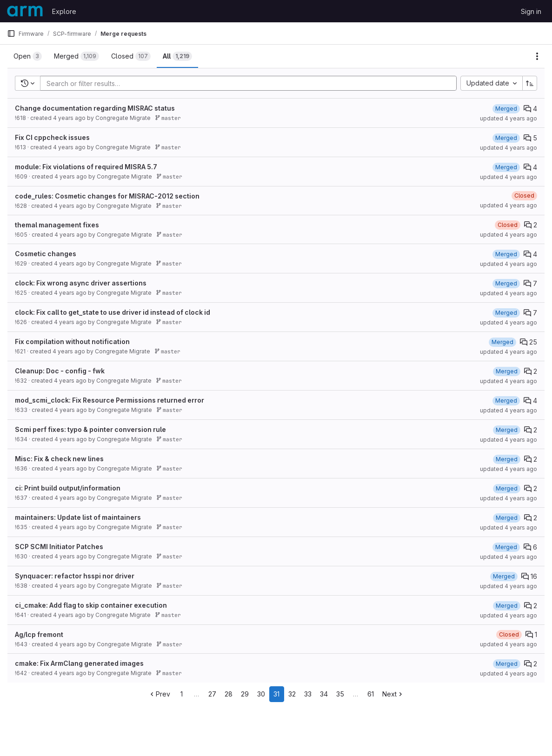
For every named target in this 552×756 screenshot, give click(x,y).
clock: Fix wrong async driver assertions (81, 283)
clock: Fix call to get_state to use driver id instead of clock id (113, 312)
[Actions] (537, 56)
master (168, 118)
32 (292, 694)
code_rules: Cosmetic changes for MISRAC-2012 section (107, 196)
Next (393, 694)
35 (340, 694)
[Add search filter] (251, 83)
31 (276, 694)
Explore (64, 11)
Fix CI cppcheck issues (52, 137)
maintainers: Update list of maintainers (78, 517)
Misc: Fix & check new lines (59, 459)
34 (324, 694)
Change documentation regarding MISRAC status (95, 108)
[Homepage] (25, 11)
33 (308, 694)
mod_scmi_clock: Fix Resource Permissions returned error (110, 400)
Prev (159, 694)
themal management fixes (57, 225)
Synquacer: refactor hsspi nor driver (75, 576)
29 (245, 694)
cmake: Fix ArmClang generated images (79, 663)
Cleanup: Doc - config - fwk (60, 371)
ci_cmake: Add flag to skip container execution (91, 605)
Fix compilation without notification (72, 342)
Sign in (531, 11)
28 (229, 694)
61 (371, 694)
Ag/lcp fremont (39, 634)
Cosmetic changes (46, 254)
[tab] (28, 56)
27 (212, 694)
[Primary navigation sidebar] (11, 33)
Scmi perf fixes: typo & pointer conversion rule (90, 429)
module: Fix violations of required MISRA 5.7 (86, 167)
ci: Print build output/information (68, 488)
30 (261, 694)
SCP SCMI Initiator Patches (59, 547)
